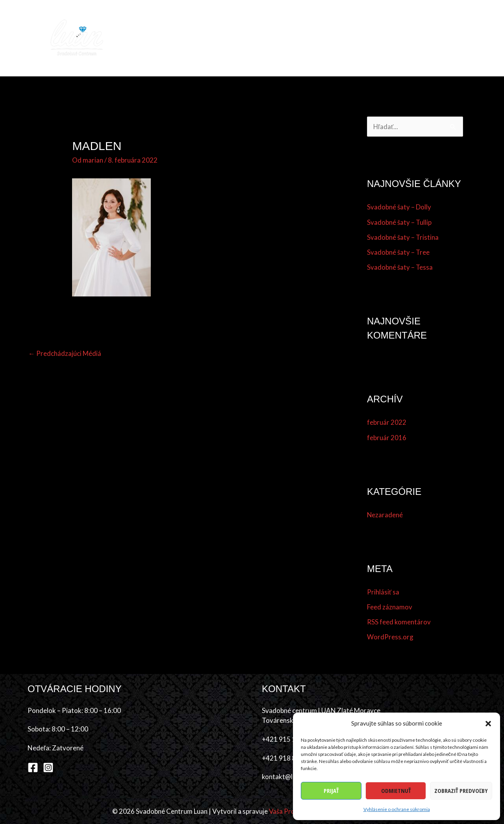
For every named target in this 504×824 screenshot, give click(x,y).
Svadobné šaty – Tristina (403, 237)
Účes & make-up (286, 38)
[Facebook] (33, 768)
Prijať (331, 791)
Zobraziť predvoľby (461, 791)
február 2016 (387, 438)
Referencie (386, 38)
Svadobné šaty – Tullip (399, 222)
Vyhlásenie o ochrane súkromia (397, 809)
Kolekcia (204, 38)
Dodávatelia (340, 38)
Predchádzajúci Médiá (65, 353)
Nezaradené (385, 515)
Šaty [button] (236, 38)
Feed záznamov (390, 607)
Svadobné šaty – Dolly (399, 207)
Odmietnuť (396, 791)
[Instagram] (48, 768)
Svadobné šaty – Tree (398, 252)
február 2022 (387, 423)
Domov (167, 38)
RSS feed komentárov (399, 622)
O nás (422, 38)
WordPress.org (390, 637)
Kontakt (457, 38)
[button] (488, 724)
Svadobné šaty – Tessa (400, 268)
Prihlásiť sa (383, 592)
